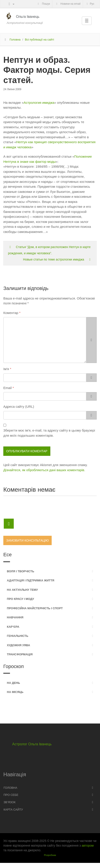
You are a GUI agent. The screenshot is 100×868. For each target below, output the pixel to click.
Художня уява (19, 645)
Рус (90, 4)
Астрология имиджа (39, 103)
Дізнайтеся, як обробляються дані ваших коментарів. (44, 470)
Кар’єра (13, 627)
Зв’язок (10, 802)
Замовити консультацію (27, 540)
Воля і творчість (21, 571)
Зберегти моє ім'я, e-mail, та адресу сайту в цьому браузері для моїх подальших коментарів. (49, 433)
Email (8, 388)
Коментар (11, 313)
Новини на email (68, 4)
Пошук (43, 4)
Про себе (11, 795)
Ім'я (6, 369)
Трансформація (20, 654)
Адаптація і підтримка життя (31, 580)
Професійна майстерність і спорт (35, 608)
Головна (15, 40)
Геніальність (18, 636)
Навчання (15, 617)
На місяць (15, 692)
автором (88, 846)
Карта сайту (13, 810)
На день (13, 683)
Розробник (50, 855)
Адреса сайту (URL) (19, 406)
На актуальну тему (22, 590)
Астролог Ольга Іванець (32, 744)
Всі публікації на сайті (39, 40)
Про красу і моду (21, 599)
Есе (8, 555)
